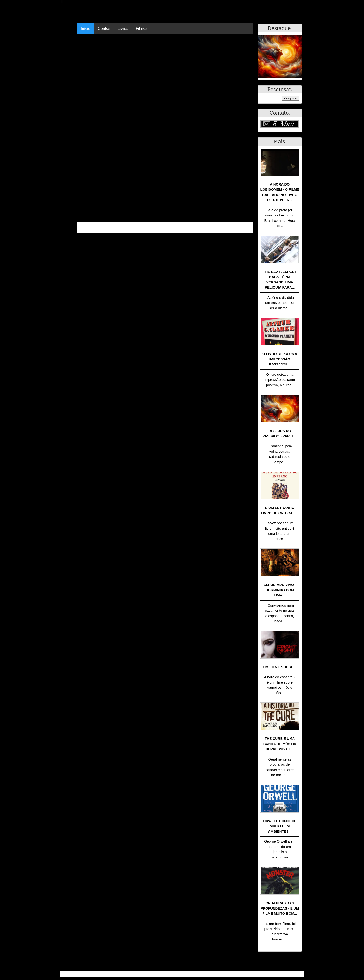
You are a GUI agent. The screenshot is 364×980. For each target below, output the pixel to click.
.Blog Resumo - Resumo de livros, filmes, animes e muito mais (114, 974)
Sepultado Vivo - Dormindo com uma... (280, 590)
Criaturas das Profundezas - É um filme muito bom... (280, 908)
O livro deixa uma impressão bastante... (280, 359)
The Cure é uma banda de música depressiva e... (280, 744)
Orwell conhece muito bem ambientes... (280, 826)
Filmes (141, 28)
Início (86, 28)
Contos (104, 28)
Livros (123, 28)
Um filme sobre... (280, 667)
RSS (298, 974)
